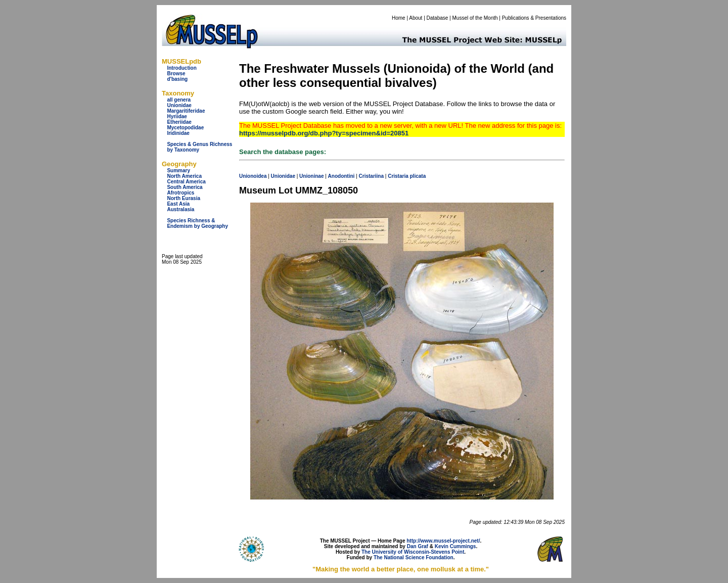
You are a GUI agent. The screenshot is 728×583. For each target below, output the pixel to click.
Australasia (180, 209)
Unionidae (179, 105)
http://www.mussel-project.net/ (443, 541)
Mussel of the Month (475, 18)
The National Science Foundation (414, 557)
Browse (176, 74)
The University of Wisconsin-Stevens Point (413, 552)
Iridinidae (178, 133)
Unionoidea (253, 176)
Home (399, 18)
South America (185, 187)
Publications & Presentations (534, 18)
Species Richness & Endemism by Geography (197, 223)
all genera (179, 100)
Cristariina (371, 176)
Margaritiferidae (186, 111)
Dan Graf (418, 546)
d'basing (177, 79)
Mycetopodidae (185, 128)
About (416, 18)
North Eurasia (184, 198)
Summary (178, 171)
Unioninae (311, 176)
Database (438, 18)
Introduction (181, 68)
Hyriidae (177, 116)
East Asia (178, 204)
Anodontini (342, 176)
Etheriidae (179, 122)
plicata (418, 176)
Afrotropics (180, 193)
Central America (186, 182)
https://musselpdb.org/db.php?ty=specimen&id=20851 (324, 133)
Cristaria (398, 176)
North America (184, 176)
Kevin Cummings (456, 546)
